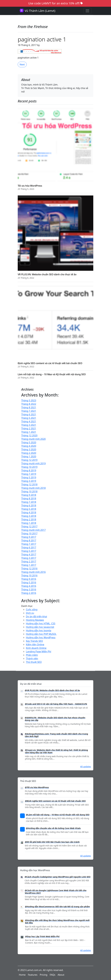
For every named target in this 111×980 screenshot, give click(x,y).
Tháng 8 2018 (29, 498)
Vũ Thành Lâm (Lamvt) (37, 11)
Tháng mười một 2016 (33, 572)
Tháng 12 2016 (29, 568)
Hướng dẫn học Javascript (40, 627)
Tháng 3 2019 (29, 481)
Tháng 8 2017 (29, 540)
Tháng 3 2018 (29, 516)
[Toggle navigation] (87, 11)
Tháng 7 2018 (29, 502)
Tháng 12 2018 (29, 484)
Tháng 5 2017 (29, 551)
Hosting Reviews (35, 620)
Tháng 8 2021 (29, 407)
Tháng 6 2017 (29, 547)
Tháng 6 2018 (29, 505)
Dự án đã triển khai (36, 616)
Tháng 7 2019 (29, 474)
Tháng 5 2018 (29, 509)
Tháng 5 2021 (29, 418)
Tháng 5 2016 (29, 582)
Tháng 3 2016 (29, 589)
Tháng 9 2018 (29, 495)
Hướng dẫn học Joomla (39, 630)
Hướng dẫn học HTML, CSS (41, 623)
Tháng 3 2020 (29, 449)
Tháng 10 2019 (29, 467)
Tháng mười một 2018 (33, 488)
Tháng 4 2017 (29, 554)
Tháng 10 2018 (29, 491)
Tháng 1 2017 (29, 565)
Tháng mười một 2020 (33, 439)
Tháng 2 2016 (29, 593)
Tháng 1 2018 (29, 523)
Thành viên (32, 658)
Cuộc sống (32, 609)
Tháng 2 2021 (29, 428)
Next (22, 64)
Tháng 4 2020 (29, 446)
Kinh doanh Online (36, 648)
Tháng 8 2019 (29, 470)
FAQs (52, 975)
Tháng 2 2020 (29, 453)
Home (22, 975)
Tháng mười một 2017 (33, 530)
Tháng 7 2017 (29, 544)
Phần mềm (32, 655)
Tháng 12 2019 (29, 460)
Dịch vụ (30, 613)
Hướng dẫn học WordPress (41, 637)
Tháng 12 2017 (29, 526)
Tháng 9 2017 (29, 537)
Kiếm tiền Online (35, 644)
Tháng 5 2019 (29, 477)
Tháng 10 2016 (29, 575)
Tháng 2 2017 (29, 561)
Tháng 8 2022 (29, 404)
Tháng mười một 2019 (33, 463)
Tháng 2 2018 (29, 519)
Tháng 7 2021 (29, 411)
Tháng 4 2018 (29, 512)
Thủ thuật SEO (34, 662)
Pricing (43, 975)
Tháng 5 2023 (29, 400)
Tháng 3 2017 (29, 558)
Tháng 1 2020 (29, 456)
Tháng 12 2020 (29, 435)
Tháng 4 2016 (29, 586)
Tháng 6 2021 (29, 414)
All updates (86, 767)
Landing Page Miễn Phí (39, 651)
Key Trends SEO (34, 641)
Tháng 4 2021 (29, 421)
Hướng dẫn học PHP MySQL (41, 634)
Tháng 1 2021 (29, 432)
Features (33, 975)
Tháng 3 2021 (29, 425)
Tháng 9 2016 (29, 579)
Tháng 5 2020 (29, 442)
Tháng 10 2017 (29, 533)
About (61, 975)
